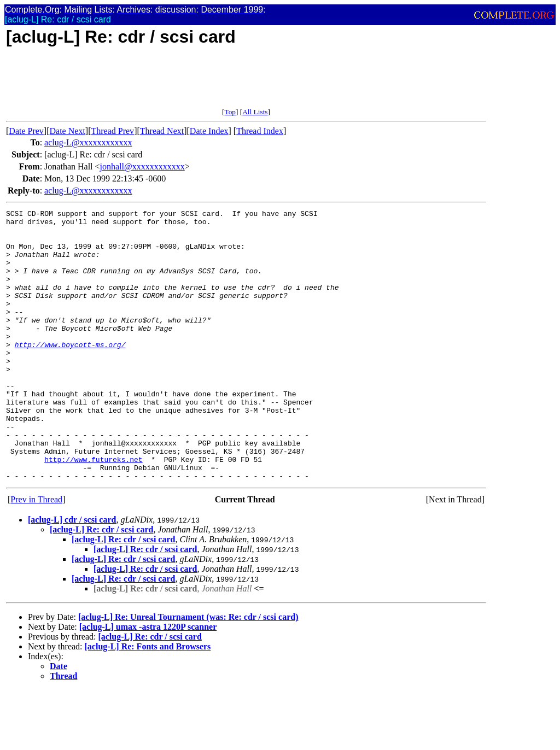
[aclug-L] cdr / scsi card (72, 574)
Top (230, 112)
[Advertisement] (205, 83)
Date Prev (26, 131)
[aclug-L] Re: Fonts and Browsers (148, 701)
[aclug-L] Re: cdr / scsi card (101, 584)
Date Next (68, 131)
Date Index (209, 131)
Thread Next (162, 131)
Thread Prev (112, 131)
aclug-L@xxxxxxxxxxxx (88, 142)
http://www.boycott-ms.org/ (70, 372)
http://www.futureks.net (93, 510)
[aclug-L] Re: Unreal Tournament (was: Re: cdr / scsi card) (188, 671)
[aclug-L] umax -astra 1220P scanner (148, 681)
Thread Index (260, 131)
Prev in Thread (36, 553)
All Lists (255, 112)
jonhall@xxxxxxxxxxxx (142, 166)
